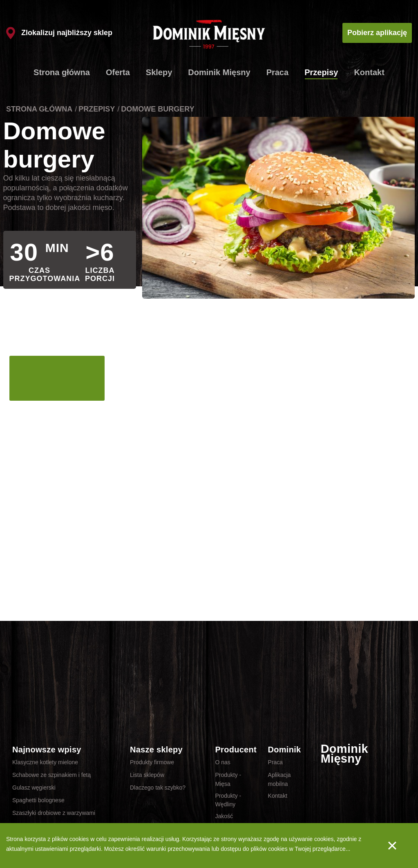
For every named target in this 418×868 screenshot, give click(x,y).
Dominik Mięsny (219, 72)
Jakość (224, 816)
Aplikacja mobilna (279, 779)
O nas (222, 762)
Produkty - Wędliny (228, 800)
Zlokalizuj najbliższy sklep (59, 33)
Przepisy (321, 72)
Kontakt (369, 72)
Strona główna (62, 72)
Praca (278, 72)
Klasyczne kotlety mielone (45, 762)
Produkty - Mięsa (228, 779)
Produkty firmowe (152, 762)
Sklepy (159, 72)
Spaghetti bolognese (38, 800)
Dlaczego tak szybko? (158, 788)
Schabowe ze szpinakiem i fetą (51, 775)
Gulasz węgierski (34, 788)
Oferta (118, 72)
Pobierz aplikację (377, 33)
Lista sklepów (147, 775)
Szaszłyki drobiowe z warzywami (54, 813)
